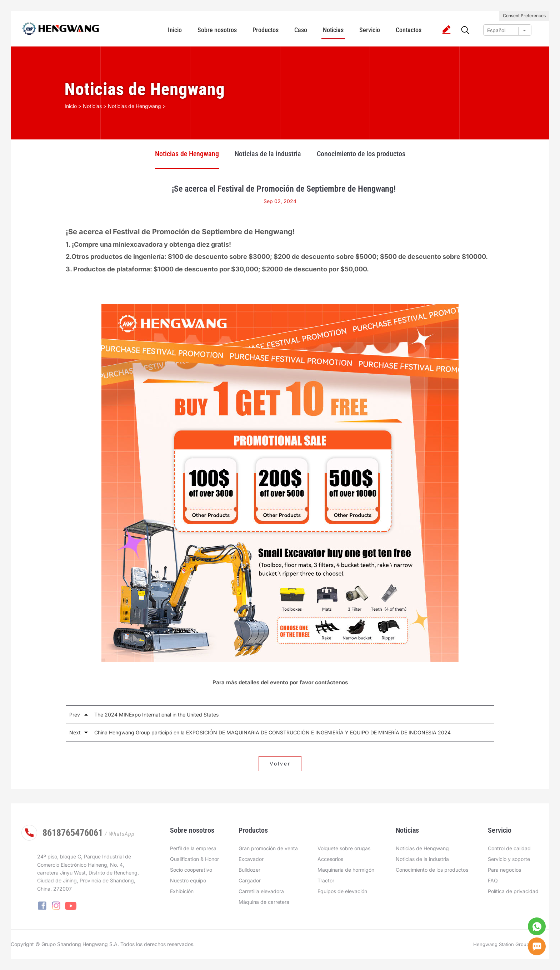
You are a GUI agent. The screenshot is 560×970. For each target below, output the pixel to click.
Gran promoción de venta (268, 848)
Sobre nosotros (217, 30)
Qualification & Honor (194, 859)
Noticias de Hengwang (187, 154)
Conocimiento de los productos (361, 154)
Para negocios (504, 870)
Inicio (175, 30)
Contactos (409, 30)
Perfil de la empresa (193, 848)
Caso (301, 30)
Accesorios (330, 859)
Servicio (370, 30)
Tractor (326, 880)
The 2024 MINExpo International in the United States (156, 715)
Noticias (333, 30)
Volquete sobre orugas (344, 848)
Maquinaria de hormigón (346, 870)
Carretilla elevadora (261, 891)
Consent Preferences (524, 16)
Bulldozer (249, 870)
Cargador (250, 880)
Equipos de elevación (342, 891)
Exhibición (182, 891)
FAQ (493, 880)
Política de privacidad (513, 891)
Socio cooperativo (191, 870)
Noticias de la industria (268, 154)
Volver (280, 764)
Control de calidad (509, 848)
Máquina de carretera (264, 902)
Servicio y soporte (509, 859)
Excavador (251, 859)
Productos (266, 30)
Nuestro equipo (188, 880)
